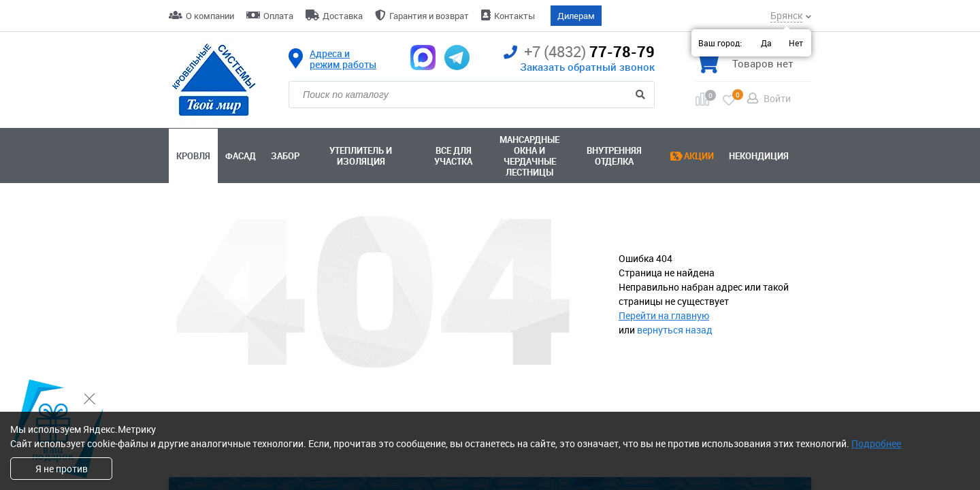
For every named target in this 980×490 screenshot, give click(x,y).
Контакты (514, 16)
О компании (210, 16)
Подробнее (876, 443)
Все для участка (453, 156)
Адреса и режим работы (343, 59)
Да (766, 43)
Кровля (193, 156)
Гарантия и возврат (429, 16)
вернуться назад (675, 330)
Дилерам (576, 16)
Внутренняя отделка (614, 156)
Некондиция (759, 156)
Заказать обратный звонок (587, 67)
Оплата (278, 16)
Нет (796, 43)
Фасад (241, 156)
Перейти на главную (664, 315)
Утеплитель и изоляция (361, 156)
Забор (285, 156)
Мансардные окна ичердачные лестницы (529, 156)
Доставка (343, 16)
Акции (699, 156)
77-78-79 (579, 52)
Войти (777, 98)
